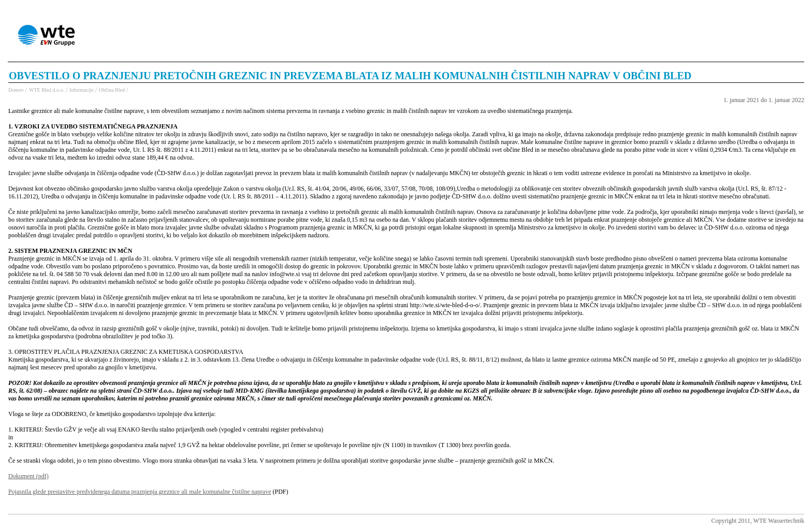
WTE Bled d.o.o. (47, 90)
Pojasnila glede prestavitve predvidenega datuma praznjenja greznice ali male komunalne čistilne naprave (140, 492)
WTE (48, 36)
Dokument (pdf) (28, 476)
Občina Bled (112, 90)
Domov (16, 90)
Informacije (82, 90)
